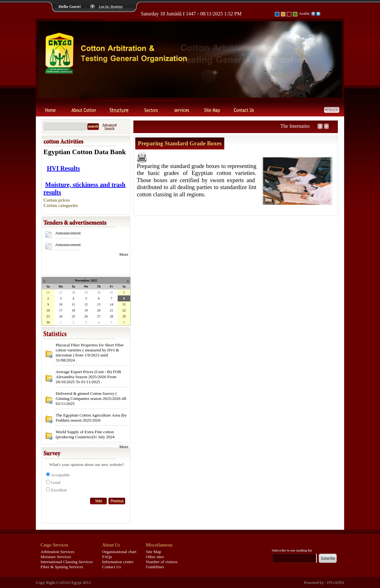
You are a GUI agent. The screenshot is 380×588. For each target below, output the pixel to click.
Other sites (155, 557)
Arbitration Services (58, 552)
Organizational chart (119, 552)
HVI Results (63, 168)
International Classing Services (67, 562)
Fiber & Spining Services (62, 567)
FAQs (107, 557)
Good (56, 482)
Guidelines (155, 567)
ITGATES (335, 582)
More (124, 254)
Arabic (305, 13)
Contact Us (112, 567)
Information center (118, 562)
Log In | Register (111, 6)
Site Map (154, 552)
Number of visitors (162, 562)
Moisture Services (56, 557)
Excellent (59, 490)
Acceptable (60, 475)
